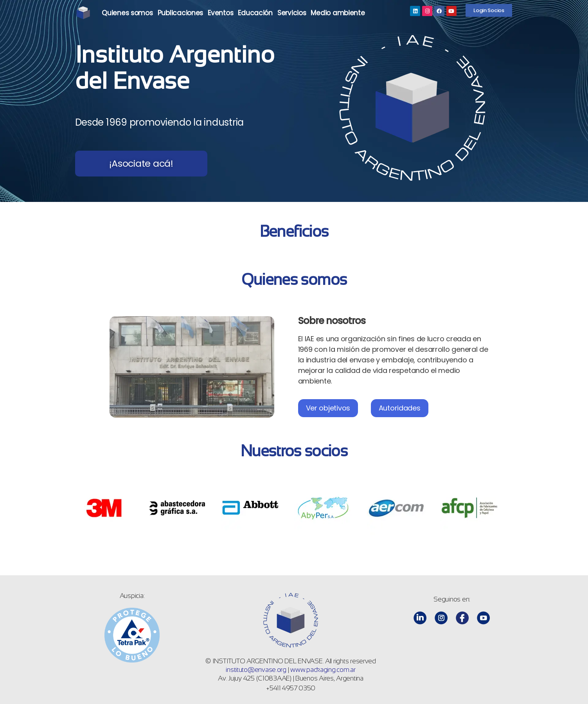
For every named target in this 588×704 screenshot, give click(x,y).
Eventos (220, 13)
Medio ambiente (338, 13)
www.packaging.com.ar (323, 670)
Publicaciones (181, 13)
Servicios (292, 13)
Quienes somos (127, 13)
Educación (255, 13)
